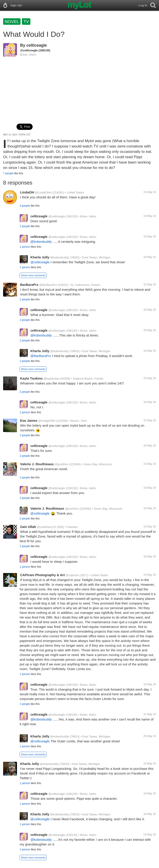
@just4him (62, 464)
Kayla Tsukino (31, 378)
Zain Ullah (28, 527)
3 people (25, 206)
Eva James (29, 421)
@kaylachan (51, 379)
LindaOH (27, 192)
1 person (25, 247)
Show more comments (33, 275)
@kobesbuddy (41, 242)
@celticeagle (29, 50)
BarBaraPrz (29, 285)
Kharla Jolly (40, 257)
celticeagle (37, 45)
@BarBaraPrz (48, 285)
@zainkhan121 (47, 527)
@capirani (72, 575)
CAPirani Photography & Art (42, 575)
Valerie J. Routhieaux (37, 464)
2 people (25, 226)
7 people (8, 173)
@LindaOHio (43, 192)
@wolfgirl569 (47, 421)
